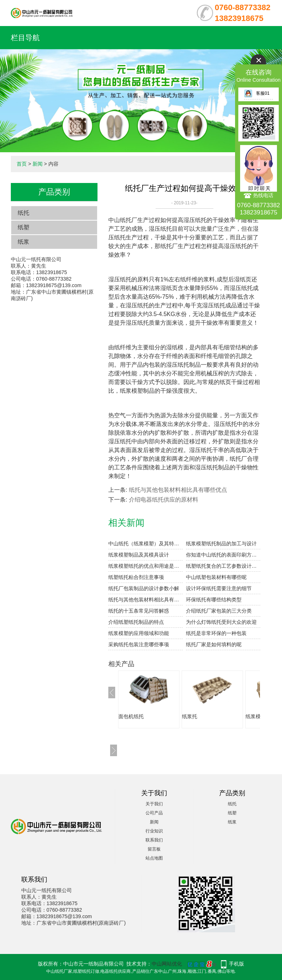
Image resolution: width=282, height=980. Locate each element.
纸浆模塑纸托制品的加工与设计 (221, 544)
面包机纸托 (131, 716)
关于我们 (154, 804)
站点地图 (154, 858)
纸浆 (23, 242)
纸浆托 (190, 716)
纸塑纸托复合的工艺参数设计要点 (223, 566)
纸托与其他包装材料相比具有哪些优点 (178, 490)
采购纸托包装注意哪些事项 (139, 644)
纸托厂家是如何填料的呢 (214, 644)
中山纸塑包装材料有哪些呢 (216, 577)
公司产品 (154, 813)
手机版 (237, 964)
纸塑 (23, 227)
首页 (22, 164)
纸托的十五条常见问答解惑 (139, 611)
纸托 (23, 213)
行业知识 (154, 831)
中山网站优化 (167, 964)
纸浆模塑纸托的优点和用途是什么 (146, 566)
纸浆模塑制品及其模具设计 (139, 555)
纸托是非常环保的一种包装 (216, 633)
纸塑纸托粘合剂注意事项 (136, 577)
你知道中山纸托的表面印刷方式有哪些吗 (223, 555)
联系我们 (154, 840)
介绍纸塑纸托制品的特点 (136, 622)
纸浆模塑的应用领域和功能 (139, 633)
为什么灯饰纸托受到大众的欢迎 (221, 622)
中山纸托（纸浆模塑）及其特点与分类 (146, 544)
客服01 (257, 93)
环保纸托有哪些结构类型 (214, 600)
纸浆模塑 (256, 716)
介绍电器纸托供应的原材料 (164, 500)
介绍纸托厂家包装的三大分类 (219, 611)
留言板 (154, 849)
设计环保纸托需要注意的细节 (219, 588)
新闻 (38, 164)
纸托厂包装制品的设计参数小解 (144, 588)
